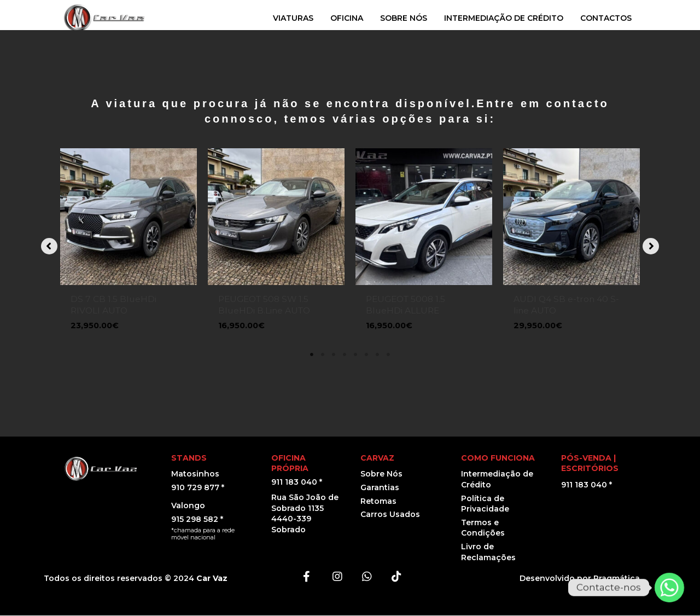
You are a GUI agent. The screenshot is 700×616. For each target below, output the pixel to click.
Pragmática (617, 579)
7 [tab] (377, 355)
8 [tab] (388, 355)
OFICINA (347, 18)
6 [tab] (366, 355)
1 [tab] (312, 355)
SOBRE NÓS (404, 18)
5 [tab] (355, 355)
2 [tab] (323, 355)
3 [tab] (334, 355)
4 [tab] (345, 355)
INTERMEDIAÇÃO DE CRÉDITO (504, 18)
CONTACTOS (606, 18)
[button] (49, 246)
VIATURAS (293, 18)
